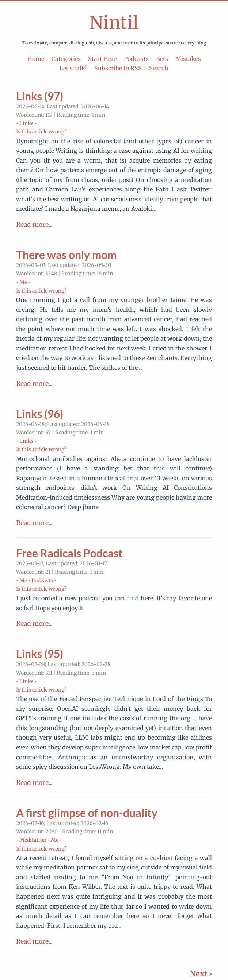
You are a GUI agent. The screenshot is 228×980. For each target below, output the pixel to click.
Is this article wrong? (41, 132)
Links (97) (40, 96)
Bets (162, 59)
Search (159, 68)
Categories (66, 59)
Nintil (114, 23)
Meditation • (35, 840)
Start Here (102, 59)
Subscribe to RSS (118, 68)
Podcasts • (44, 581)
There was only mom (66, 255)
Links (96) (40, 414)
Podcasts (136, 59)
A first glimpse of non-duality (87, 813)
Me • (25, 282)
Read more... (34, 225)
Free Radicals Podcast (69, 553)
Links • (28, 123)
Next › (201, 974)
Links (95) (40, 654)
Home (36, 59)
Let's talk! (73, 68)
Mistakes (188, 59)
